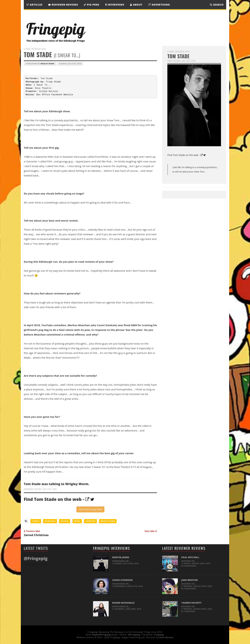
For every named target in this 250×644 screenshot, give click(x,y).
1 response (188, 611)
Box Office (43, 95)
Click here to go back (90, 509)
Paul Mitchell (190, 557)
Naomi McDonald (123, 603)
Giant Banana (166, 637)
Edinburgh (50, 521)
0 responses (189, 566)
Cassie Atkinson (122, 580)
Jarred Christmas (36, 535)
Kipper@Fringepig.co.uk (105, 635)
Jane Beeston (189, 580)
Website (68, 95)
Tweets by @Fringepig (35, 564)
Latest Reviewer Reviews (184, 548)
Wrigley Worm (47, 64)
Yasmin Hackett (191, 603)
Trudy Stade (53, 82)
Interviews (115, 5)
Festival (65, 521)
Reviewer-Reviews (63, 5)
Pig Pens (92, 5)
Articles (34, 5)
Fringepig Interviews (112, 548)
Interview (90, 521)
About (136, 5)
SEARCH (217, 5)
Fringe (77, 521)
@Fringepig (134, 635)
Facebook (57, 95)
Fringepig (159, 635)
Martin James (121, 557)
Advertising (159, 5)
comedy (36, 521)
